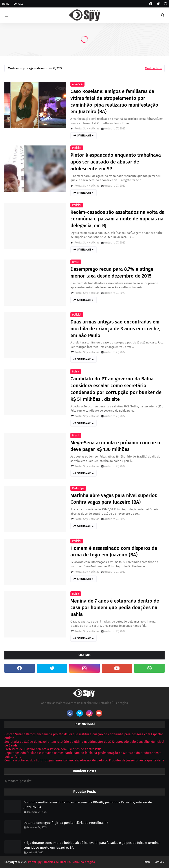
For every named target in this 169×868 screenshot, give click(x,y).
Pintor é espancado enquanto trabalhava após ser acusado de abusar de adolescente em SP (116, 162)
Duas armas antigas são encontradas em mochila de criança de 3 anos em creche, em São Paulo (115, 329)
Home (6, 4)
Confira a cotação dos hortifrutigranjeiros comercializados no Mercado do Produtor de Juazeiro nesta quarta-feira (84, 760)
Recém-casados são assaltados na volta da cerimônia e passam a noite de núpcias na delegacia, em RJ (118, 219)
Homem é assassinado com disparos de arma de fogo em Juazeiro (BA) (114, 552)
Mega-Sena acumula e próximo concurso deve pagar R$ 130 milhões (115, 446)
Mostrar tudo (154, 68)
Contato (18, 4)
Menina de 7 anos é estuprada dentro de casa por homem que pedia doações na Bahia (115, 608)
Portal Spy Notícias (87, 128)
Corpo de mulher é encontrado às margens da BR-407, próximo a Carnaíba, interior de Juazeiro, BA (88, 805)
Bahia (76, 372)
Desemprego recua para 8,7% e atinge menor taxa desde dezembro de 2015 (112, 272)
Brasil (76, 262)
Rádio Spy (78, 488)
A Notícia (77, 84)
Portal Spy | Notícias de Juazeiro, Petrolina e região (62, 862)
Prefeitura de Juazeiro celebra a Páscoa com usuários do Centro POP (53, 749)
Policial (77, 148)
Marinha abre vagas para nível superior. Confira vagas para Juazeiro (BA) (114, 499)
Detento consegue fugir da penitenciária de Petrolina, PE (66, 823)
